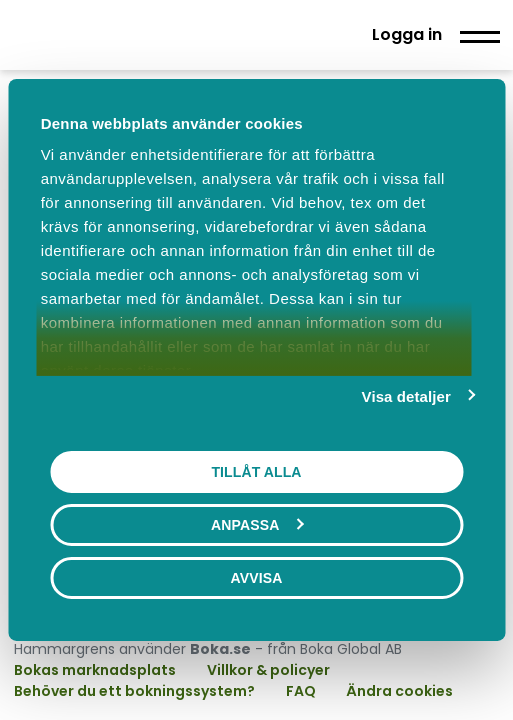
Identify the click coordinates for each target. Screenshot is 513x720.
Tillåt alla (256, 472)
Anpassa (257, 525)
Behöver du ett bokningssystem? (134, 691)
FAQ (302, 691)
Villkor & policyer (268, 670)
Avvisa (257, 578)
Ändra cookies (399, 691)
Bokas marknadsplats (95, 670)
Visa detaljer (406, 396)
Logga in (407, 35)
